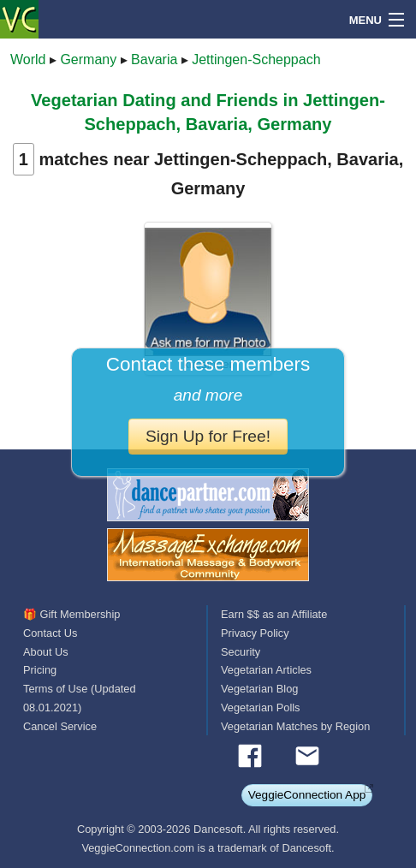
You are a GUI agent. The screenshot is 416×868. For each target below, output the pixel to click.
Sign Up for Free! (208, 436)
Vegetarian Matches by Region (295, 726)
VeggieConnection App (307, 795)
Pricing (40, 670)
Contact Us (50, 633)
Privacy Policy (255, 633)
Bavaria (154, 59)
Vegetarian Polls (260, 707)
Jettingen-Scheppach (256, 59)
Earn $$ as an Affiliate (274, 614)
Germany (88, 59)
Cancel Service (60, 726)
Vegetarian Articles (266, 670)
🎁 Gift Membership (71, 614)
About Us (46, 652)
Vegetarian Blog (259, 689)
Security (241, 652)
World (28, 59)
